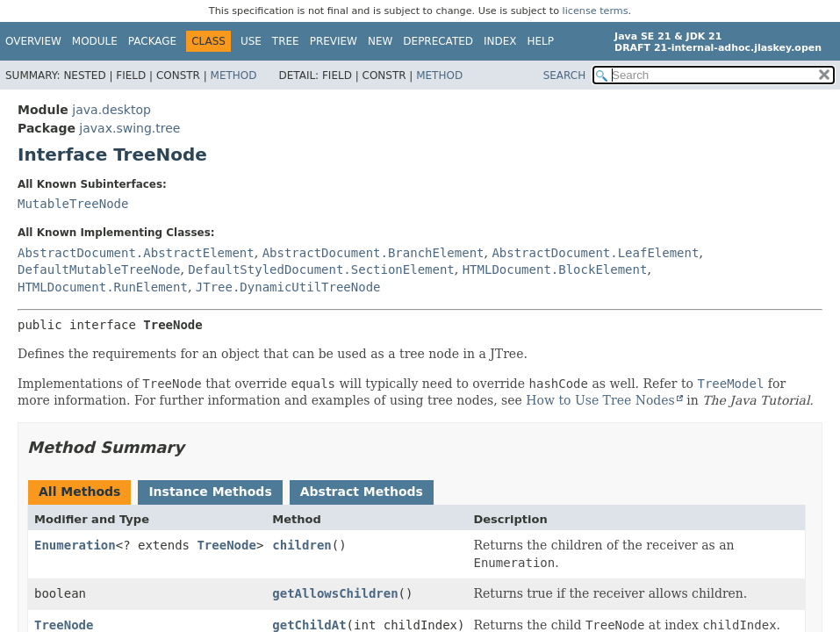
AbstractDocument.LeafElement (595, 253)
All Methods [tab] (79, 492)
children (302, 545)
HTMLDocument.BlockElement (555, 269)
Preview (334, 41)
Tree (286, 41)
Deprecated (438, 41)
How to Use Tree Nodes (600, 400)
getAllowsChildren (335, 593)
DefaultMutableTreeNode (99, 269)
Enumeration (75, 545)
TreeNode (226, 545)
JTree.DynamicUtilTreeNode (288, 287)
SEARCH (565, 75)
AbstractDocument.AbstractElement (136, 253)
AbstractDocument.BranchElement (373, 253)
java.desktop (111, 110)
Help (541, 41)
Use (251, 41)
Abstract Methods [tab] (362, 492)
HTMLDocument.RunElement (103, 287)
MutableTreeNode (73, 204)
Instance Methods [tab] (210, 492)
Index (500, 41)
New (380, 41)
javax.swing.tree (129, 128)
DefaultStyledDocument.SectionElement (321, 269)
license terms (596, 11)
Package (152, 41)
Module (95, 41)
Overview (33, 41)
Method (234, 75)
